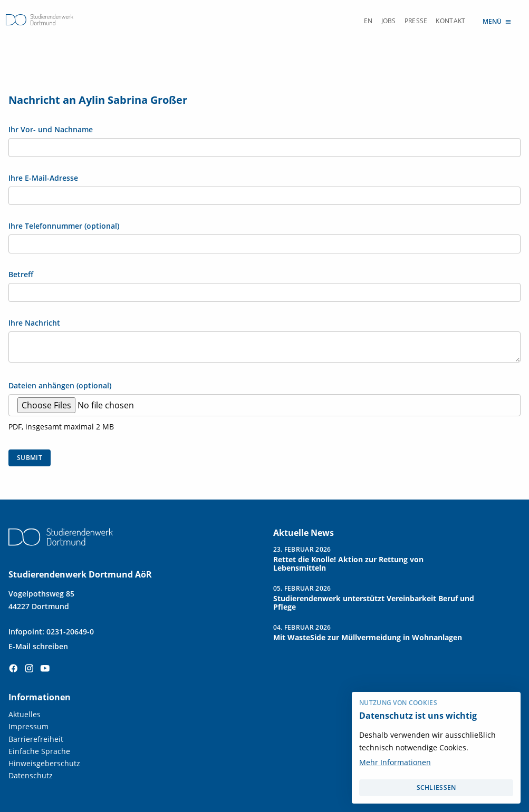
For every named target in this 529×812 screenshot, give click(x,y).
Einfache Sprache (39, 751)
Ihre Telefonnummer (64, 226)
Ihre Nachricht (34, 323)
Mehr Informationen (395, 762)
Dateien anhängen (60, 386)
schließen (436, 787)
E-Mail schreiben (38, 646)
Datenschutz (31, 775)
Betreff (21, 275)
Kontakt (450, 21)
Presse (416, 21)
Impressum (28, 726)
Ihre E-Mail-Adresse (43, 178)
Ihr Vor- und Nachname (51, 130)
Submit (30, 458)
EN (368, 21)
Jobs (389, 21)
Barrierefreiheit (36, 739)
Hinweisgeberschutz (44, 763)
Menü (497, 21)
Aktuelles (25, 714)
